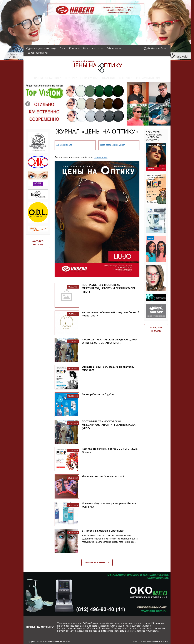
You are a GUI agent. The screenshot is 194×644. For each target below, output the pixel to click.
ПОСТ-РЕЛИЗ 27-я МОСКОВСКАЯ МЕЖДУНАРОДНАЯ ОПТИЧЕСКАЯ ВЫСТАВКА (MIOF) (109, 425)
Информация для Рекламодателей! (103, 476)
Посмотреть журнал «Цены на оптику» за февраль (154, 136)
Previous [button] (28, 104)
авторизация (101, 157)
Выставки (126, 78)
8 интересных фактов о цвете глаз (103, 531)
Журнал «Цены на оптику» (41, 48)
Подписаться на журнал (82, 78)
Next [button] (166, 104)
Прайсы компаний (37, 53)
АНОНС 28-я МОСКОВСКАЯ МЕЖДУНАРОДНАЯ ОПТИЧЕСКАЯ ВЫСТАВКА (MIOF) (110, 341)
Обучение (109, 78)
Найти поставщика (48, 78)
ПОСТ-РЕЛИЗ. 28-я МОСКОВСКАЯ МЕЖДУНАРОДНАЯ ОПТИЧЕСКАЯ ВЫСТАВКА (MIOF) (109, 288)
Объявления (114, 48)
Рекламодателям (148, 78)
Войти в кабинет (158, 48)
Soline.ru (165, 641)
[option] (97, 104)
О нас (63, 48)
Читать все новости (97, 562)
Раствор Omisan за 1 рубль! (98, 394)
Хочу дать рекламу (38, 243)
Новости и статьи (93, 48)
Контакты (75, 48)
